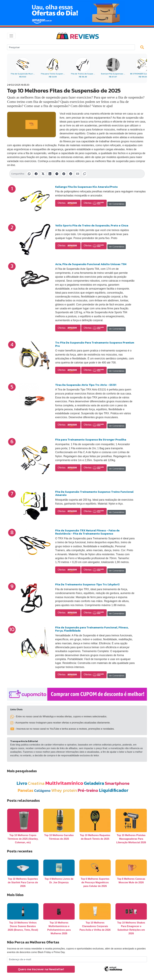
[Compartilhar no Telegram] (57, 174)
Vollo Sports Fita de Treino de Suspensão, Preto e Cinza (92, 225)
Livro (22, 783)
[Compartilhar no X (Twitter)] (43, 174)
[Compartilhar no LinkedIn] (50, 174)
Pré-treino (88, 790)
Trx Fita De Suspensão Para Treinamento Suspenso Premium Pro (95, 344)
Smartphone (117, 783)
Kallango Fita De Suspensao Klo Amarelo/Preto (86, 187)
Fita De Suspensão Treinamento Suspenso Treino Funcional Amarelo (94, 493)
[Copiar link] (85, 174)
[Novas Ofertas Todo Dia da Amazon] (77, 13)
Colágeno (42, 791)
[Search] (71, 47)
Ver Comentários (117, 204)
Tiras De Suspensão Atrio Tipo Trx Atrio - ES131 (86, 385)
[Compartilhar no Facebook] (36, 174)
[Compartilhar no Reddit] (71, 174)
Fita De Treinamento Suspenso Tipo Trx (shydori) (87, 584)
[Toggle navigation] (11, 36)
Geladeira (94, 783)
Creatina (36, 783)
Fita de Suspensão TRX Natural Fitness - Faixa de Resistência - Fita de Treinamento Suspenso (87, 532)
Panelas (26, 790)
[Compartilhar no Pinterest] (64, 174)
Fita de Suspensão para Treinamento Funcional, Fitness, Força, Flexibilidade (92, 629)
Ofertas (68, 203)
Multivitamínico (64, 783)
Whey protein (64, 790)
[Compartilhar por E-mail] (78, 174)
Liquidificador (114, 790)
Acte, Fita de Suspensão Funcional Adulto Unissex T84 (91, 264)
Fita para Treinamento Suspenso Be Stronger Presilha (91, 440)
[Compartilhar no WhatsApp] (29, 174)
